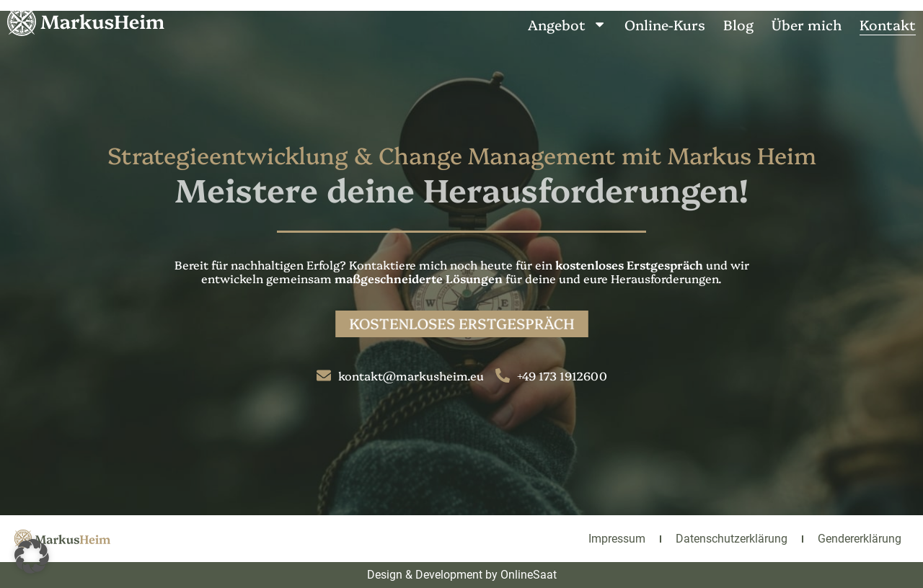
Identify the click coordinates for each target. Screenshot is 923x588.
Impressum (617, 539)
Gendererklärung (860, 539)
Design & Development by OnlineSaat (462, 575)
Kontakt (888, 24)
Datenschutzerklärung (732, 539)
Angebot (567, 24)
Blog (738, 24)
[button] (32, 556)
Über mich (807, 24)
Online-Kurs (665, 24)
